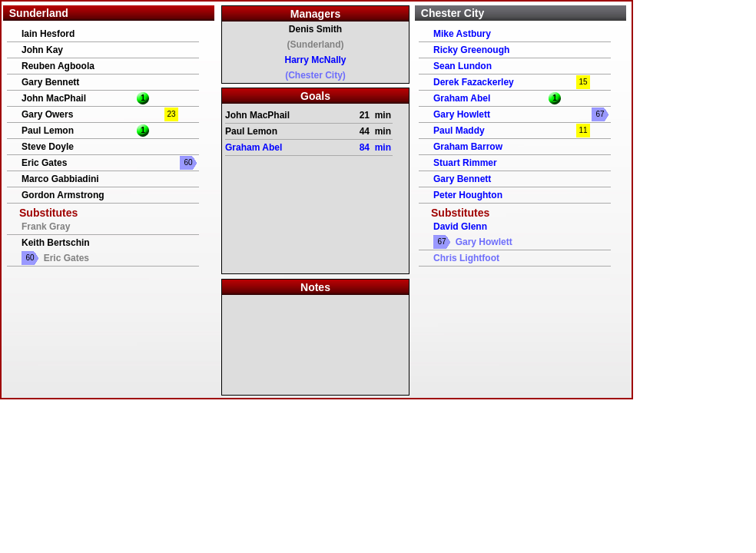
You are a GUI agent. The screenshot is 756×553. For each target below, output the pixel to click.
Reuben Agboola (58, 66)
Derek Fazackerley (474, 82)
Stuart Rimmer (465, 163)
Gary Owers (47, 114)
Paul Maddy (459, 131)
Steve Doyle (48, 147)
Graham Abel (462, 98)
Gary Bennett (50, 82)
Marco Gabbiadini (60, 179)
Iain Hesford (48, 34)
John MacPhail (54, 98)
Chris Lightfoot (466, 258)
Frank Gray (46, 227)
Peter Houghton (468, 195)
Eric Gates (44, 163)
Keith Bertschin (56, 243)
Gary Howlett (462, 114)
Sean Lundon (463, 66)
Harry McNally (315, 60)
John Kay (42, 50)
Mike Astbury (462, 34)
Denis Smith (315, 29)
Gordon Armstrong (63, 195)
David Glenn (460, 227)
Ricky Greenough (471, 50)
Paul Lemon (48, 131)
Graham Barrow (468, 147)
